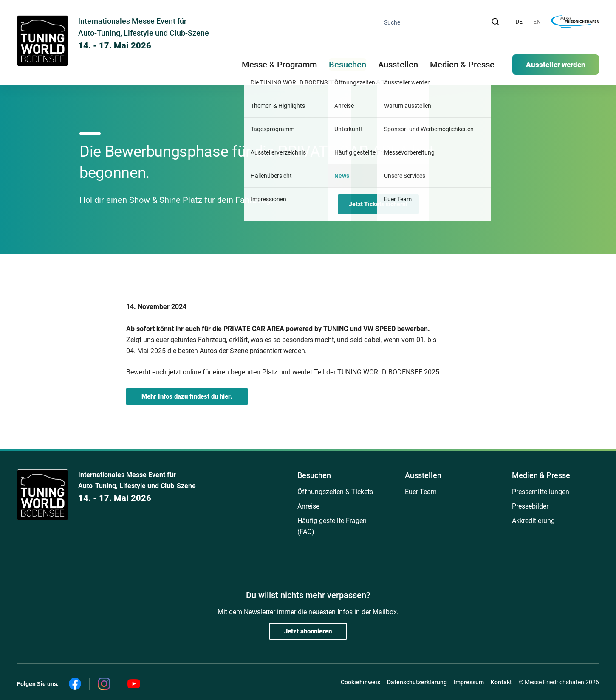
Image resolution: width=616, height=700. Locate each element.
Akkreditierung (533, 521)
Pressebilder (530, 506)
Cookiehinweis (360, 682)
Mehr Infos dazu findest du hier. (187, 396)
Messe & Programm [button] (279, 65)
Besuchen (314, 475)
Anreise (308, 506)
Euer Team (421, 492)
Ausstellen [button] (398, 65)
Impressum (469, 682)
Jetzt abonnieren (308, 631)
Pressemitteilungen (541, 492)
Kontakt (501, 682)
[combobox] (441, 22)
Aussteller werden (556, 65)
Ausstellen (423, 475)
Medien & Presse (462, 65)
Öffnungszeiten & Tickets (335, 492)
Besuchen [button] (348, 65)
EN (537, 22)
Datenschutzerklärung (417, 682)
